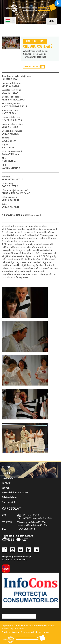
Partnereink (9, 502)
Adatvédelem (9, 498)
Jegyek (6, 488)
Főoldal (6, 473)
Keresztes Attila (13, 180)
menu (51, 21)
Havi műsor (8, 478)
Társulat (7, 483)
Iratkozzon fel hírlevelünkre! (18, 536)
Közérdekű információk (15, 493)
